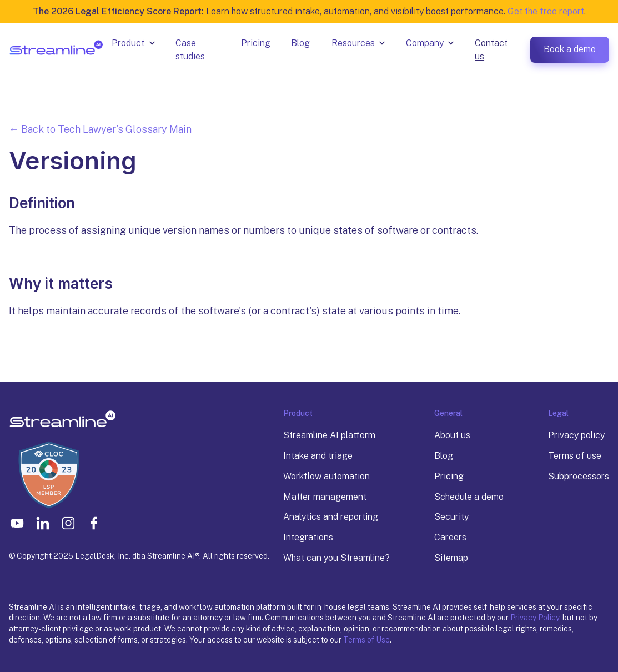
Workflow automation (326, 476)
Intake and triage (318, 456)
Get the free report (546, 11)
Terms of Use (366, 640)
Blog (444, 456)
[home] (56, 50)
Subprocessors (579, 476)
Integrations (308, 537)
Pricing (449, 476)
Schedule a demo (469, 497)
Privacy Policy (535, 618)
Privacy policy (576, 435)
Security (451, 517)
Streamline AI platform (329, 435)
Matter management (325, 497)
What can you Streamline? (336, 558)
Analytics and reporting (331, 517)
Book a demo (570, 49)
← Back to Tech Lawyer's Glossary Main (100, 129)
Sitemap (451, 558)
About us (452, 435)
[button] (135, 43)
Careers (450, 537)
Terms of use (575, 456)
